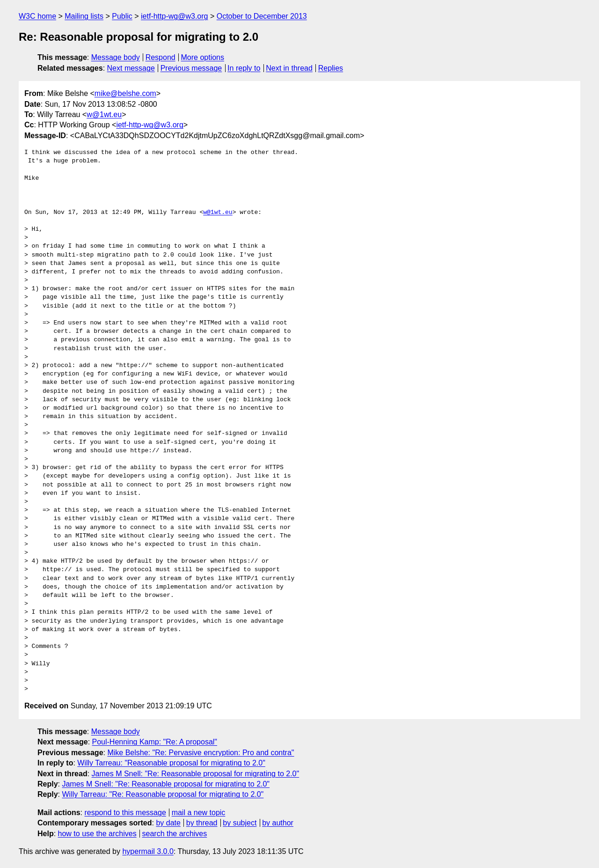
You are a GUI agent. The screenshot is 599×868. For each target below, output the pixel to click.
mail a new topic (199, 813)
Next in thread (289, 68)
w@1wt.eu (104, 114)
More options (203, 57)
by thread (202, 823)
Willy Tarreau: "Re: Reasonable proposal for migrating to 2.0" (163, 794)
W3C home (37, 16)
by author (278, 823)
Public (122, 16)
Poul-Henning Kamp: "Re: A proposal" (155, 742)
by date (168, 823)
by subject (240, 823)
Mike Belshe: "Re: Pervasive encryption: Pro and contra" (201, 753)
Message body (116, 57)
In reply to (244, 68)
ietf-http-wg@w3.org (174, 16)
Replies (331, 68)
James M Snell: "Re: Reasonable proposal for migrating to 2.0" (196, 774)
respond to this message (125, 813)
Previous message (191, 68)
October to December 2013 (262, 16)
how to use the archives (97, 834)
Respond (161, 57)
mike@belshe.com (125, 93)
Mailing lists (84, 16)
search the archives (175, 834)
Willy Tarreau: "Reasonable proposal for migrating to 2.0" (171, 763)
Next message (131, 68)
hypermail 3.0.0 (148, 851)
